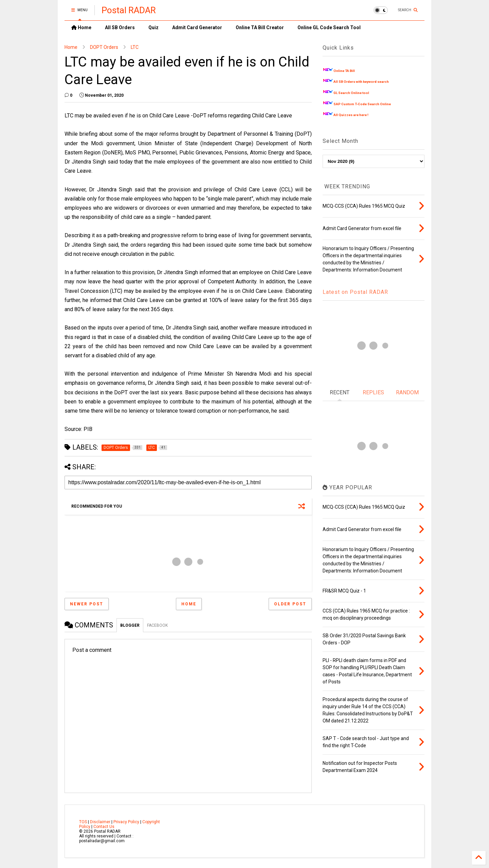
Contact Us (104, 827)
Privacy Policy (126, 822)
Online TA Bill (344, 71)
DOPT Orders (104, 47)
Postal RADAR (129, 10)
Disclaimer (100, 822)
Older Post (290, 604)
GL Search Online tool (351, 93)
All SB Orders (120, 27)
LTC (135, 47)
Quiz (153, 27)
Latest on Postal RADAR (355, 292)
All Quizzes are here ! (351, 115)
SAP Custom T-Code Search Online (362, 104)
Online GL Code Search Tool (329, 27)
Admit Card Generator (197, 27)
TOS (83, 822)
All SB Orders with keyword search (361, 82)
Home (81, 27)
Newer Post (87, 604)
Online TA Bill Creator (260, 27)
